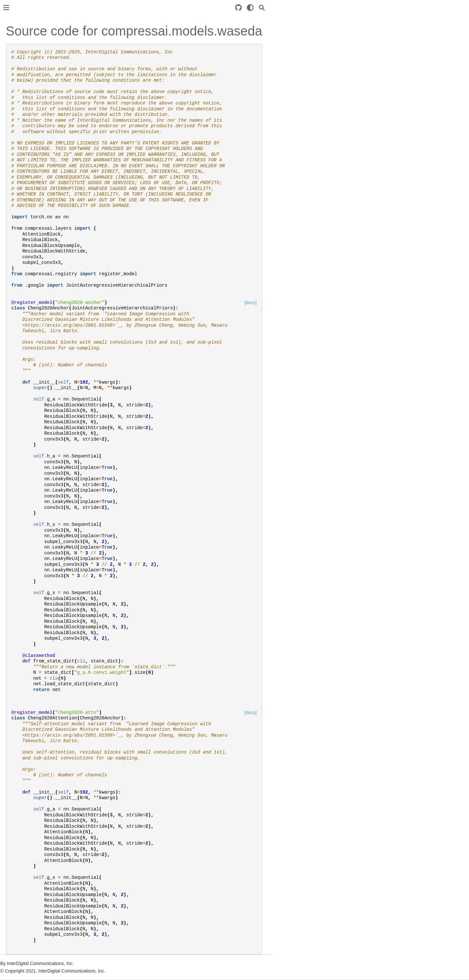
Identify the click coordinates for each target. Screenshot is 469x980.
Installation (22, 54)
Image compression (31, 239)
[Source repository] (340, 8)
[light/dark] (352, 8)
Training (19, 81)
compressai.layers (29, 170)
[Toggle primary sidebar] (108, 8)
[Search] (363, 8)
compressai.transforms (34, 212)
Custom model (26, 91)
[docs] (352, 303)
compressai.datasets (32, 139)
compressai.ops (27, 201)
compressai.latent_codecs (37, 160)
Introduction (23, 44)
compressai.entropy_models (40, 150)
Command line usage (33, 266)
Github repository (28, 293)
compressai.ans (27, 129)
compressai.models (31, 191)
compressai (22, 119)
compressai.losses (30, 181)
